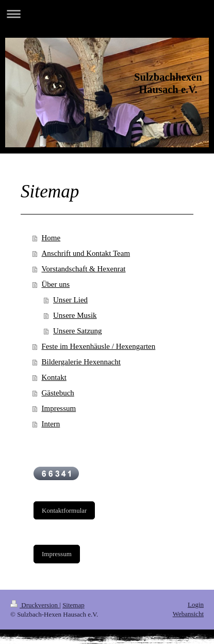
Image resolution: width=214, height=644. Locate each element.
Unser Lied (70, 300)
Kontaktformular (64, 510)
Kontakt (54, 377)
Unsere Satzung (78, 331)
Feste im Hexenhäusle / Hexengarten (99, 346)
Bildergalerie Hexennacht (81, 362)
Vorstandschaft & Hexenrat (84, 269)
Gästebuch (58, 393)
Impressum (59, 408)
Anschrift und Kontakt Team (86, 253)
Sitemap (73, 605)
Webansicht (188, 614)
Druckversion (35, 605)
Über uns (56, 284)
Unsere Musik (75, 315)
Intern (51, 424)
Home (51, 238)
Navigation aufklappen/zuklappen (107, 14)
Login (196, 604)
